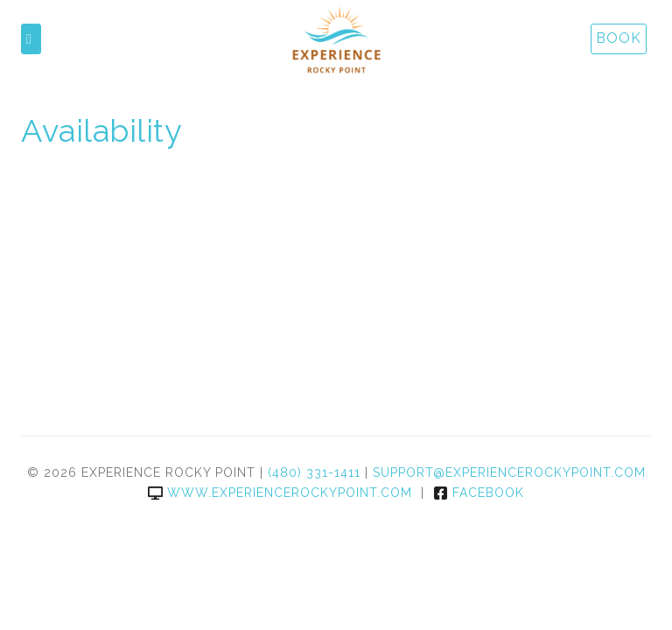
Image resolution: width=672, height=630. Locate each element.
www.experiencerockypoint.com (280, 493)
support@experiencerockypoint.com (509, 472)
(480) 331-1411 (314, 472)
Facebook (479, 493)
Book (619, 38)
